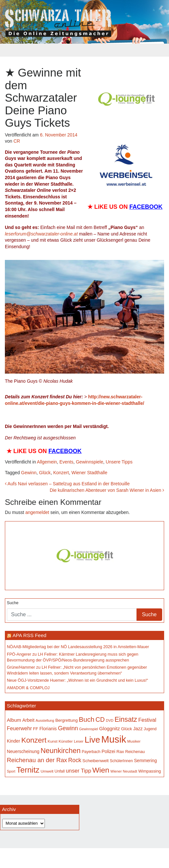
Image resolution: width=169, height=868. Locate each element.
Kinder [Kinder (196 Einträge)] (13, 741)
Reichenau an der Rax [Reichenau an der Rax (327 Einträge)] (37, 760)
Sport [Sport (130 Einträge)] (11, 771)
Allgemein (47, 462)
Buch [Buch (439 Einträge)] (87, 719)
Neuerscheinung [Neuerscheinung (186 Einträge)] (23, 752)
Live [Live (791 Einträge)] (92, 740)
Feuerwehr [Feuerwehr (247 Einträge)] (19, 728)
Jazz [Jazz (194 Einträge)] (138, 729)
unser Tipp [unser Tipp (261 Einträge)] (79, 771)
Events (66, 462)
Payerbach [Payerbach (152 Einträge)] (91, 752)
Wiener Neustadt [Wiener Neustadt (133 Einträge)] (124, 771)
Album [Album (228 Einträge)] (14, 720)
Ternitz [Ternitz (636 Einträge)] (28, 770)
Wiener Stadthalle (90, 473)
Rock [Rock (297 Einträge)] (75, 760)
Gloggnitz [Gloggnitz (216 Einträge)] (110, 728)
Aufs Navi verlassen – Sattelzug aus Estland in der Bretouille (67, 484)
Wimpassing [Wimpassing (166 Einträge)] (149, 771)
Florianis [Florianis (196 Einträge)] (48, 729)
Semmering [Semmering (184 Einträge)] (145, 761)
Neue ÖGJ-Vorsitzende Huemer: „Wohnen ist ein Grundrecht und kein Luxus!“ (77, 680)
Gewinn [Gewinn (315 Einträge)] (68, 728)
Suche (13, 603)
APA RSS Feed (29, 635)
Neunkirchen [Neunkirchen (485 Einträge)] (61, 751)
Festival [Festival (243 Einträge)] (147, 720)
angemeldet (37, 512)
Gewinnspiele (89, 462)
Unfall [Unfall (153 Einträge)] (60, 771)
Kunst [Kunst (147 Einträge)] (53, 741)
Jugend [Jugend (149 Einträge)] (150, 729)
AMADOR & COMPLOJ (28, 688)
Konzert (61, 473)
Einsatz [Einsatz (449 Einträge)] (126, 719)
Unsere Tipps (119, 462)
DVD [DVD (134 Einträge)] (110, 720)
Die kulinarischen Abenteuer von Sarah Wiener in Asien (107, 490)
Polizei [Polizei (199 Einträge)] (108, 751)
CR (17, 141)
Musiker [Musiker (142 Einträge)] (134, 741)
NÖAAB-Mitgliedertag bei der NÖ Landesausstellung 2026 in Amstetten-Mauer (78, 647)
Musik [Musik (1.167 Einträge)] (114, 739)
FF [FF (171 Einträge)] (36, 729)
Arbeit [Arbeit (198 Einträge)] (28, 720)
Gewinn (29, 473)
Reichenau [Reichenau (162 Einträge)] (135, 752)
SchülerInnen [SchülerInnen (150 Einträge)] (121, 761)
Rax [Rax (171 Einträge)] (120, 752)
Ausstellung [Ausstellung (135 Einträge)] (45, 720)
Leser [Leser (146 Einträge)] (79, 741)
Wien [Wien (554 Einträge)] (101, 770)
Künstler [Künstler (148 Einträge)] (65, 741)
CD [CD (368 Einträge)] (100, 719)
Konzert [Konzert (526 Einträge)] (34, 740)
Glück (45, 473)
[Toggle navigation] (84, 50)
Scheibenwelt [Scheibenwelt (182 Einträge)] (96, 761)
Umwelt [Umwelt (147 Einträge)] (47, 771)
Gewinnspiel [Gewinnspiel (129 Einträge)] (89, 729)
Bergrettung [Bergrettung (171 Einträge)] (66, 720)
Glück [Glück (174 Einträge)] (126, 729)
